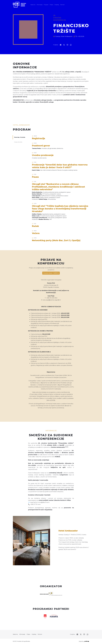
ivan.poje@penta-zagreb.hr (52, 300)
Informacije (40, 5)
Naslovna (33, 5)
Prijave (51, 5)
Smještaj (57, 5)
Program (46, 5)
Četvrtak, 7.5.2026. (20, 137)
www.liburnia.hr (53, 455)
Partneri (62, 5)
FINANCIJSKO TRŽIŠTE (51, 273)
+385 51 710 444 (35, 504)
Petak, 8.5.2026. (18, 142)
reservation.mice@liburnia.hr (40, 502)
